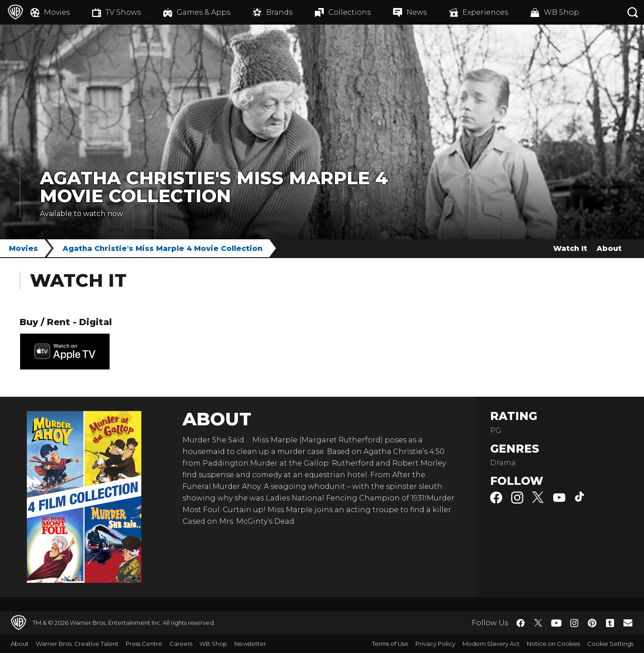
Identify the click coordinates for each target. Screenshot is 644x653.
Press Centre (144, 644)
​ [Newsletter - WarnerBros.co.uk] (628, 623)
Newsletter (250, 644)
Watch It (570, 248)
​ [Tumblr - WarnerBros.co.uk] (610, 623)
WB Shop (213, 644)
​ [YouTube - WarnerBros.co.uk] (556, 623)
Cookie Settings (610, 644)
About (609, 248)
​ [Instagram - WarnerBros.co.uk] (574, 623)
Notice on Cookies (553, 644)
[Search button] (633, 12)
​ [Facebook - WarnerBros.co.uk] (521, 623)
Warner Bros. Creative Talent (77, 644)
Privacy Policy (435, 644)
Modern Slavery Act (491, 644)
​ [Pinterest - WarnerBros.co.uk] (592, 623)
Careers (181, 644)
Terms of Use (390, 644)
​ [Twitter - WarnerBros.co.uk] (538, 623)
